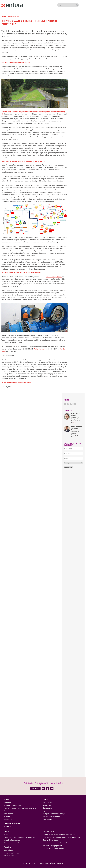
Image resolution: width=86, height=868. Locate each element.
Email (74, 422)
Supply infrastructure (12, 840)
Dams (6, 834)
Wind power (47, 805)
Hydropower (48, 802)
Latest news (9, 814)
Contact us (8, 819)
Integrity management (13, 805)
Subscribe (68, 467)
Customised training (12, 853)
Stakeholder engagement (52, 846)
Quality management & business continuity (20, 808)
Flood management (12, 843)
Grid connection (49, 819)
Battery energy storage (51, 816)
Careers (7, 816)
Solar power (47, 808)
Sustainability (9, 811)
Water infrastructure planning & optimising (20, 837)
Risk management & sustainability (55, 843)
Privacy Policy (58, 863)
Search (77, 5)
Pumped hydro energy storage (54, 814)
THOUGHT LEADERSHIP (10, 17)
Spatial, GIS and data (51, 840)
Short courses (9, 856)
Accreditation (9, 850)
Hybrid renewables (50, 811)
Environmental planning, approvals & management (62, 837)
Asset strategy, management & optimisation (59, 834)
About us (8, 802)
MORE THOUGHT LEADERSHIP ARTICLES (16, 383)
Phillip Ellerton (39, 349)
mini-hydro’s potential (54, 277)
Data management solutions (53, 848)
